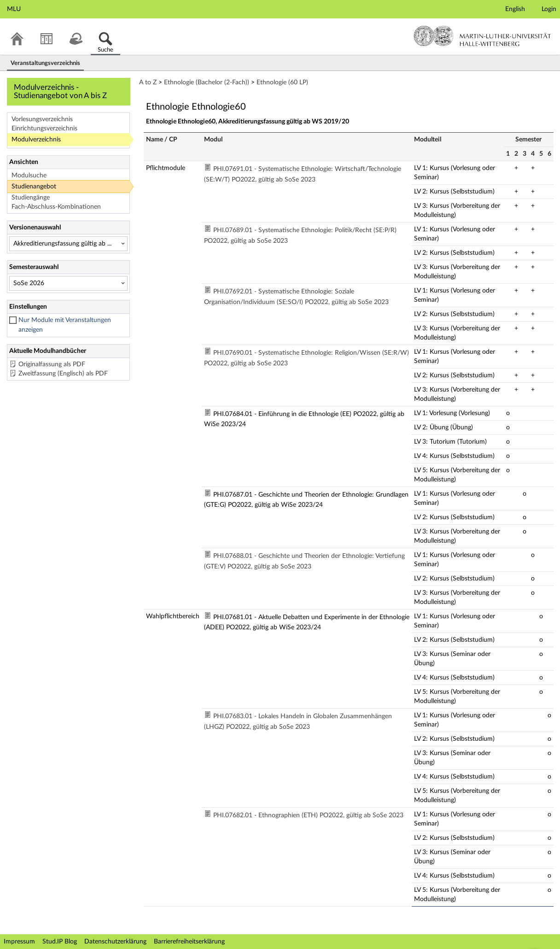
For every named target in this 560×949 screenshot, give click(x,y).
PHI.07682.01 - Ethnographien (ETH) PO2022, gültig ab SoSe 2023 (308, 815)
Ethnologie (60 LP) (282, 82)
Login (549, 9)
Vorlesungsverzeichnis (42, 119)
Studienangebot (34, 187)
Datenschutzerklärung (115, 942)
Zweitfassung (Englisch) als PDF (63, 374)
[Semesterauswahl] (68, 283)
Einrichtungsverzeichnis (44, 129)
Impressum (19, 942)
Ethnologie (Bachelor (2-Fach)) (207, 82)
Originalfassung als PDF (52, 364)
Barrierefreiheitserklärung (189, 942)
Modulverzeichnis (36, 140)
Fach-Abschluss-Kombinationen (56, 207)
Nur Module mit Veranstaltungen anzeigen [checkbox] (65, 325)
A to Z (148, 82)
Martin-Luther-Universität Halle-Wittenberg (482, 36)
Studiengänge (31, 198)
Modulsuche (29, 176)
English (515, 9)
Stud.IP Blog (60, 942)
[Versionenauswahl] (68, 244)
